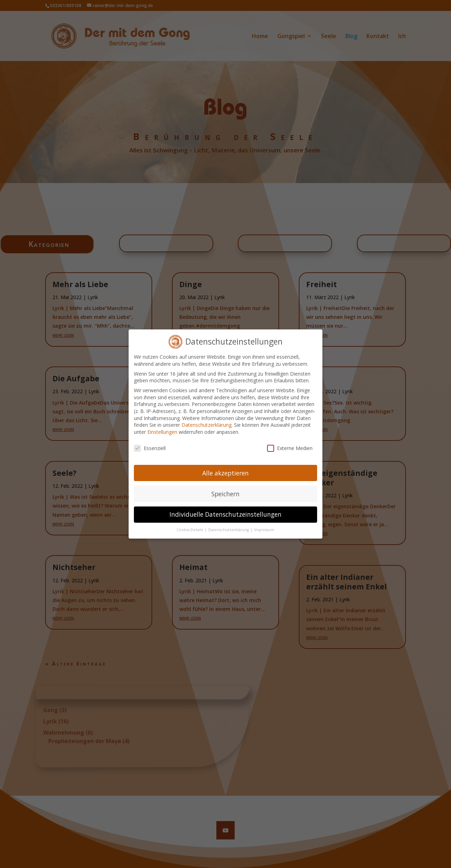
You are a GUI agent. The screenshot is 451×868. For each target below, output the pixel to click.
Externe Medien (290, 443)
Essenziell (150, 443)
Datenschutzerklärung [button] (229, 525)
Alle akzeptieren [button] (225, 468)
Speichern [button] (225, 488)
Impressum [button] (264, 525)
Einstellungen (162, 427)
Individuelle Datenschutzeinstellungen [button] (225, 509)
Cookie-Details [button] (190, 525)
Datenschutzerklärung (206, 420)
